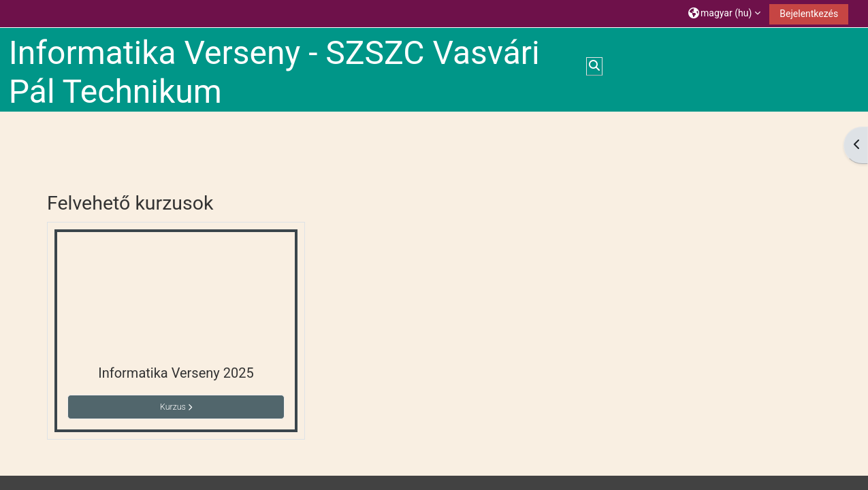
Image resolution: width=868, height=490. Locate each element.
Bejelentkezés (809, 14)
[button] (724, 13)
